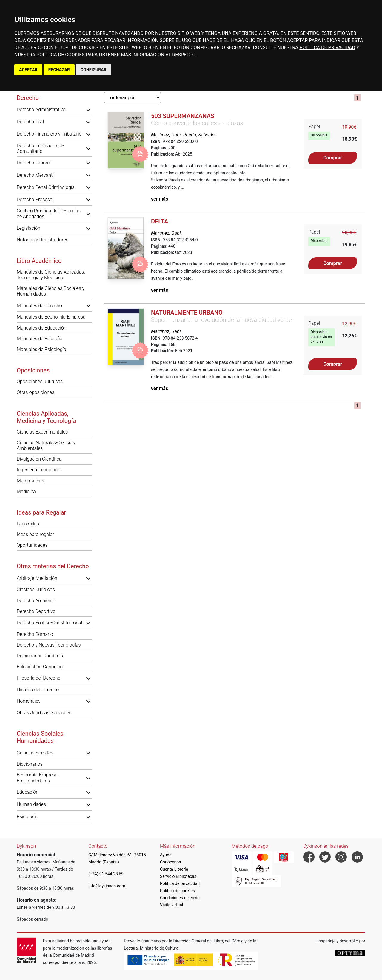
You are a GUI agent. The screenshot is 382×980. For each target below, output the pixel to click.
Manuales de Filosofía (40, 339)
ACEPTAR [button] (28, 70)
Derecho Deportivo (36, 611)
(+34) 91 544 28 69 (106, 874)
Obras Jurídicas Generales (44, 713)
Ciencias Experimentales (42, 432)
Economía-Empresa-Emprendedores (38, 778)
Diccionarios (30, 764)
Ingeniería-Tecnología (39, 470)
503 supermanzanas (183, 116)
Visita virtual (171, 905)
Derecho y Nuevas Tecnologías (49, 645)
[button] (88, 110)
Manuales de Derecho (39, 306)
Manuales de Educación (42, 328)
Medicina (26, 491)
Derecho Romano (35, 634)
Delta (160, 221)
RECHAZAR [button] (59, 70)
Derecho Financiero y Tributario (49, 134)
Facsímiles (28, 524)
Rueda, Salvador (200, 135)
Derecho (28, 98)
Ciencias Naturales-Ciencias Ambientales (46, 445)
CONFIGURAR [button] (94, 70)
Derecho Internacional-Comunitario (40, 148)
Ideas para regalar (35, 534)
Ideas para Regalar (41, 512)
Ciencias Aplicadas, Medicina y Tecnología (46, 417)
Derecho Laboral (34, 163)
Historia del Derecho (38, 690)
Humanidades (31, 804)
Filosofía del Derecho (38, 678)
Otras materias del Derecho (53, 566)
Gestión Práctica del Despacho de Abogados (49, 214)
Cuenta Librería (174, 869)
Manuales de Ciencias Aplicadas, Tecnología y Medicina (51, 275)
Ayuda (166, 855)
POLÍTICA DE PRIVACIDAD (327, 48)
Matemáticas (30, 481)
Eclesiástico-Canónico (40, 667)
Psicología (27, 817)
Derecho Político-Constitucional (49, 623)
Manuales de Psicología (41, 349)
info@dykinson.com (107, 886)
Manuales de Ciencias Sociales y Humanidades (51, 291)
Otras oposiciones (36, 392)
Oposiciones (33, 370)
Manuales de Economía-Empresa (51, 317)
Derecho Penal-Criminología (46, 187)
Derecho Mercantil (36, 175)
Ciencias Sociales (35, 753)
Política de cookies (177, 891)
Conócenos (171, 862)
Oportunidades (32, 545)
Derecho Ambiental (37, 601)
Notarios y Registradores (43, 240)
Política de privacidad (180, 883)
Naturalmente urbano (187, 313)
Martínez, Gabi (166, 135)
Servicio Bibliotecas (178, 876)
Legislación (29, 228)
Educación (28, 792)
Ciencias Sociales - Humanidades (42, 737)
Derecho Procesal (35, 199)
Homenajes (29, 701)
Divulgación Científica (39, 459)
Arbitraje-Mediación (37, 578)
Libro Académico (39, 261)
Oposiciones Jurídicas (40, 382)
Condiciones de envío (180, 898)
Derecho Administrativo (41, 110)
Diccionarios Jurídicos (40, 656)
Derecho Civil (30, 122)
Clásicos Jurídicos (36, 590)
